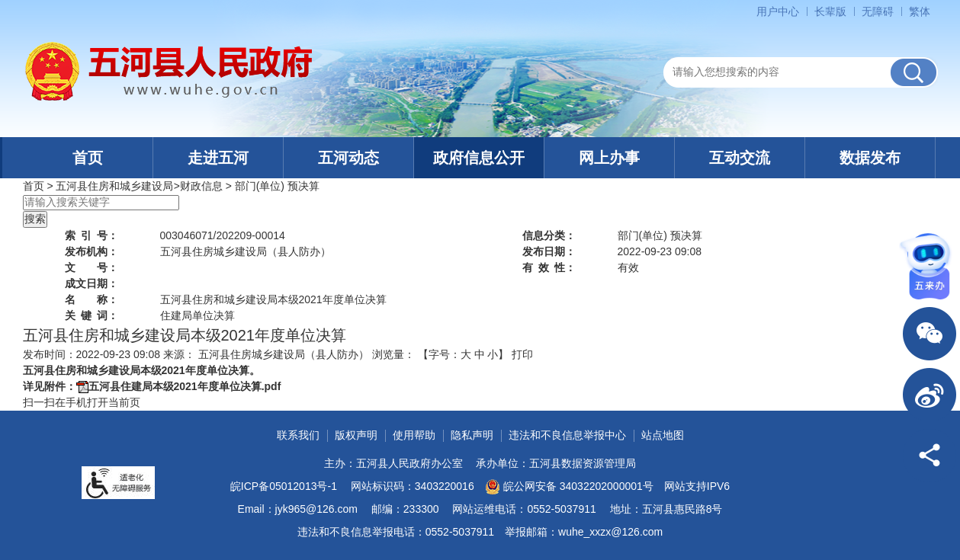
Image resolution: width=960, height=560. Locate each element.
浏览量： (393, 354)
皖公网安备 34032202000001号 (569, 487)
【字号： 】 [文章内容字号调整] (464, 354)
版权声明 (356, 435)
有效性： (549, 267)
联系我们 (298, 435)
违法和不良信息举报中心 (567, 435)
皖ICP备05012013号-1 (284, 486)
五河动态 (348, 158)
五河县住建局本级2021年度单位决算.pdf (185, 386)
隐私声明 (472, 435)
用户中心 (778, 11)
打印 (522, 354)
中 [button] (480, 354)
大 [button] (466, 354)
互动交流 (740, 158)
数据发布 (870, 158)
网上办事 (609, 158)
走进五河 (218, 158)
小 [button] (493, 354)
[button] (830, 11)
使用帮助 (414, 435)
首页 (88, 158)
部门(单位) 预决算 (277, 186)
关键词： (92, 315)
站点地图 (663, 435)
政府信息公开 (479, 158)
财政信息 (201, 186)
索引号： (92, 235)
